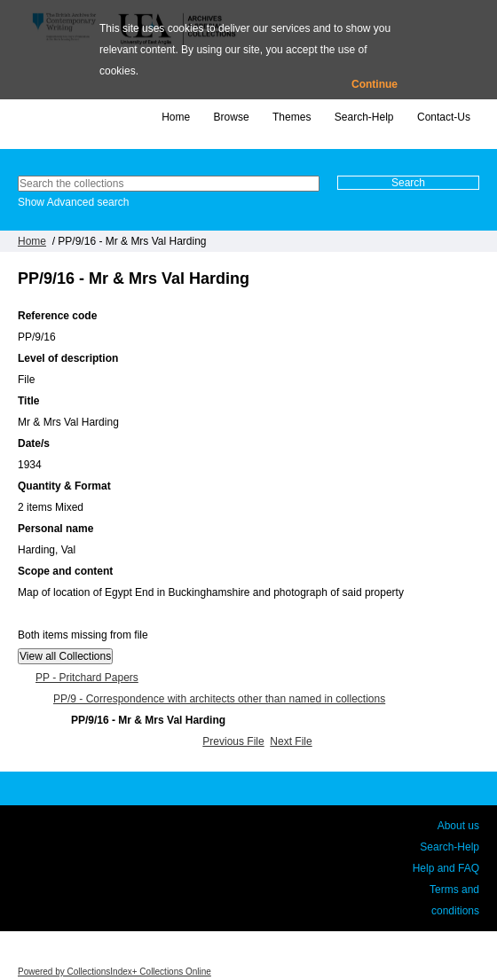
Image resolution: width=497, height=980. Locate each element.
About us (458, 826)
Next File (291, 741)
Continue (375, 84)
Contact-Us (444, 117)
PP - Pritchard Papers (87, 678)
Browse (232, 117)
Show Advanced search (73, 202)
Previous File (233, 741)
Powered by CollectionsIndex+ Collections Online (114, 972)
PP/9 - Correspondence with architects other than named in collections (219, 699)
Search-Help (364, 117)
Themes (292, 117)
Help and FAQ (446, 868)
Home (176, 117)
